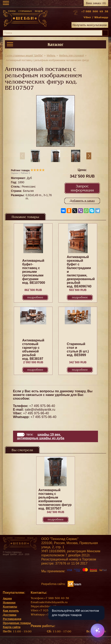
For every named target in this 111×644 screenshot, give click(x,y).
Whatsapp (101, 17)
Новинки (9, 603)
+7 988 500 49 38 (95, 11)
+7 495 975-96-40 (42, 406)
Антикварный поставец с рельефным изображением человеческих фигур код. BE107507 (55, 499)
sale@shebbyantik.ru (40, 410)
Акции (7, 599)
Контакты (10, 607)
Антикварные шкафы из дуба (41, 438)
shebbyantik (48, 606)
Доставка (10, 615)
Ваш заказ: (96, 3)
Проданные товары (17, 623)
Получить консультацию (90, 25)
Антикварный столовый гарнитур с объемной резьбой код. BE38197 (33, 349)
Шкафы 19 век (49, 434)
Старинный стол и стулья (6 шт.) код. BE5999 (78, 349)
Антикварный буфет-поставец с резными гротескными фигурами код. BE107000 (34, 272)
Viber (87, 17)
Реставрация (12, 619)
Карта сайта (12, 627)
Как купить (11, 611)
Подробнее (35, 297)
